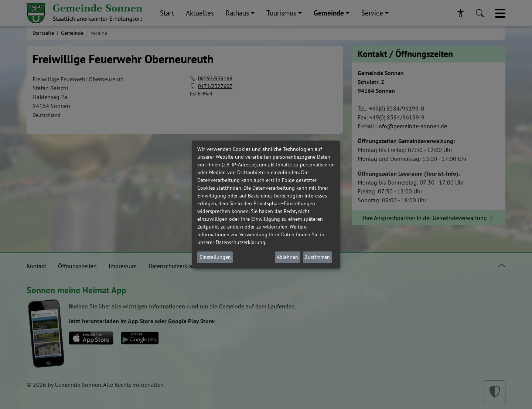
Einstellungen (215, 257)
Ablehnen (287, 257)
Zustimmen (317, 257)
